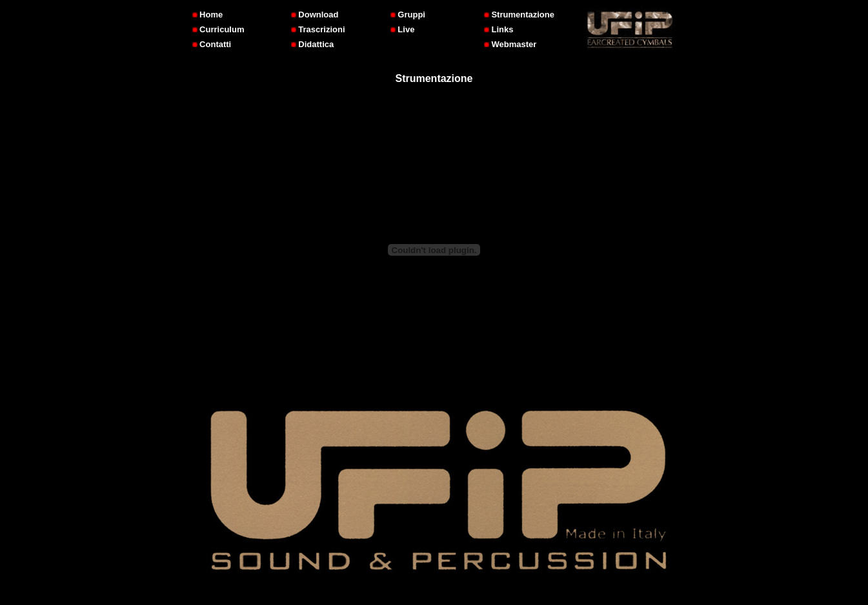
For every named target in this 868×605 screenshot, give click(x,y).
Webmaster (510, 44)
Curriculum (218, 29)
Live (403, 29)
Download (315, 15)
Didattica (313, 44)
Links (499, 29)
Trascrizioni (318, 29)
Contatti (212, 44)
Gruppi (408, 15)
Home (208, 15)
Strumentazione (519, 15)
